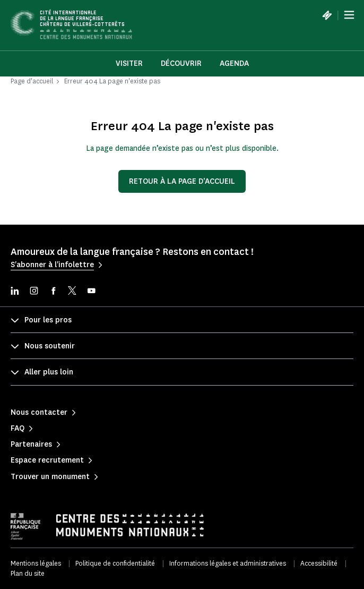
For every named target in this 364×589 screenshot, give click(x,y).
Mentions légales (36, 563)
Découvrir (181, 63)
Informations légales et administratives (228, 563)
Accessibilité (319, 563)
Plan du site (28, 573)
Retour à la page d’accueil (182, 181)
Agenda (234, 63)
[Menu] (349, 15)
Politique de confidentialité (115, 563)
